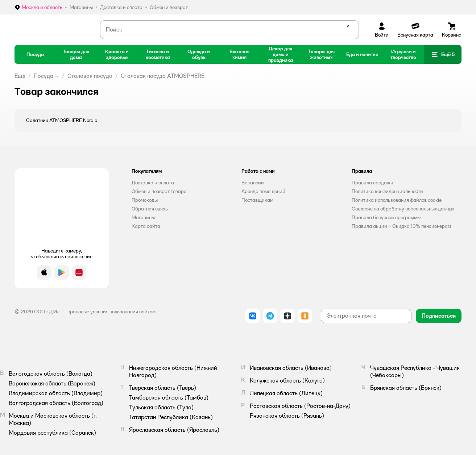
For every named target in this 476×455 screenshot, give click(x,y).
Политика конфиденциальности (387, 191)
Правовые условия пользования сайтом (111, 312)
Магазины (143, 217)
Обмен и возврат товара (159, 191)
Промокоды (145, 200)
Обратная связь (150, 209)
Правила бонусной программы (386, 217)
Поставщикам (257, 200)
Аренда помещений (263, 191)
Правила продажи (372, 183)
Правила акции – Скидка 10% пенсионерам (401, 226)
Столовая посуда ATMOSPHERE (163, 76)
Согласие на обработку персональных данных (403, 209)
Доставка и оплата (153, 183)
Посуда (44, 76)
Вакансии (253, 183)
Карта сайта (146, 226)
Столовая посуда (90, 76)
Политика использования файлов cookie (397, 200)
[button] (443, 54)
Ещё (20, 76)
